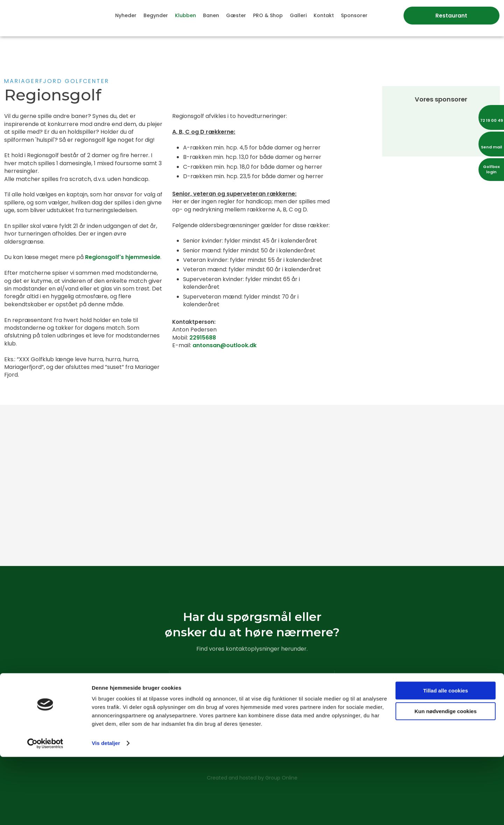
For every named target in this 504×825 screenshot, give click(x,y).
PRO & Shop (268, 15)
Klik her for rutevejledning (87, 721)
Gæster (236, 15)
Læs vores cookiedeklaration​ (252, 736)
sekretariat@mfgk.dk (262, 721)
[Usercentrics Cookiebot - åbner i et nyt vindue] (45, 811)
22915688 (203, 338)
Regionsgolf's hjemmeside (123, 257)
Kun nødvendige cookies (446, 779)
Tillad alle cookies (446, 759)
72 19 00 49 (263, 712)
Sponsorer (354, 15)
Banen (211, 15)
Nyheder (126, 15)
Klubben (185, 15)
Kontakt (324, 15)
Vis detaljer (106, 811)
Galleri (298, 15)
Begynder (156, 15)
